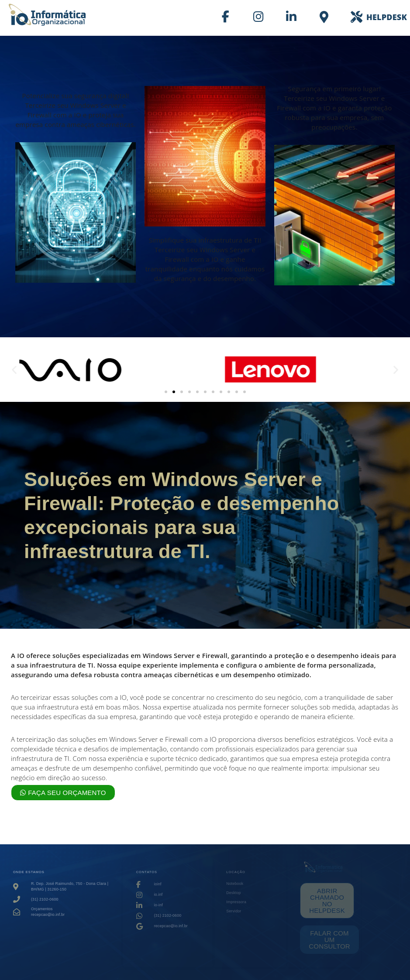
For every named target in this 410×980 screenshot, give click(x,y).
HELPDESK (387, 17)
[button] (14, 370)
